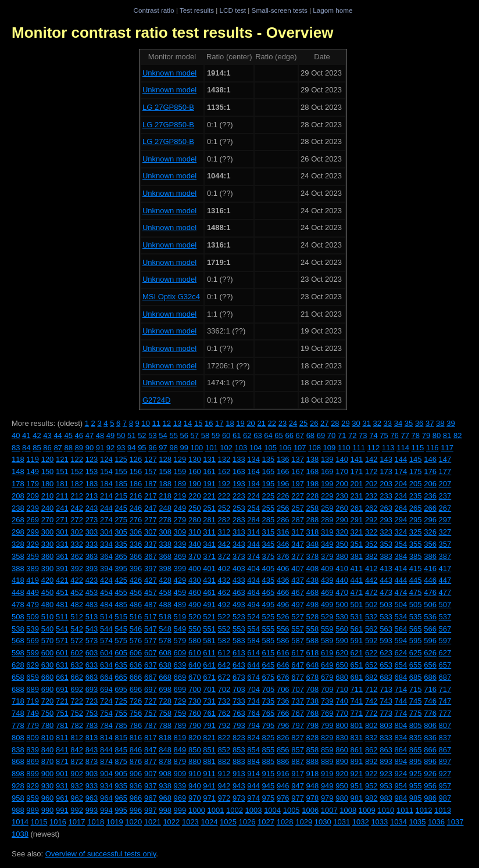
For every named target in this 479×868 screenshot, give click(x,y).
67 (300, 435)
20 (251, 423)
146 (430, 459)
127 (151, 459)
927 (445, 774)
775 (416, 713)
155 (121, 471)
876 (136, 761)
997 (151, 810)
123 (92, 459)
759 (180, 713)
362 (77, 556)
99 (184, 448)
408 (313, 568)
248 (165, 508)
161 (209, 471)
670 (195, 677)
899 (33, 774)
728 (165, 701)
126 (136, 459)
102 (226, 448)
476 (430, 592)
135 (269, 459)
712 (371, 689)
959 (33, 798)
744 (401, 701)
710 (342, 689)
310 (195, 532)
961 (62, 798)
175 (416, 471)
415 (416, 568)
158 (165, 471)
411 (357, 568)
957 (445, 786)
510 (48, 617)
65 (278, 435)
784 (106, 725)
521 (209, 617)
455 (121, 592)
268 (18, 520)
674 (253, 677)
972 (224, 798)
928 (18, 786)
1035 (417, 822)
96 (152, 448)
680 (342, 677)
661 (62, 677)
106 (285, 448)
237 (445, 496)
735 (269, 701)
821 (209, 738)
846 (136, 750)
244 (106, 508)
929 (33, 786)
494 (253, 605)
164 (253, 471)
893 (386, 761)
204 (401, 484)
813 (92, 738)
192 (224, 484)
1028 (285, 822)
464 (253, 592)
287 (298, 520)
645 (269, 665)
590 (342, 641)
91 (100, 448)
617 (298, 653)
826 (283, 738)
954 (401, 786)
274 (106, 520)
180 (48, 484)
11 (156, 423)
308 (165, 532)
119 (33, 459)
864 (401, 750)
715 (416, 689)
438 (313, 580)
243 (92, 508)
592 (371, 641)
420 (48, 580)
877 (151, 761)
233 (386, 496)
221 (209, 496)
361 (62, 556)
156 (136, 471)
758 (165, 713)
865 (416, 750)
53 (152, 435)
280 (195, 520)
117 (447, 448)
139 (327, 459)
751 (62, 713)
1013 (443, 810)
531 (357, 617)
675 (269, 677)
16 (209, 423)
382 (371, 556)
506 (430, 605)
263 (386, 508)
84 (26, 448)
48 (100, 435)
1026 (247, 822)
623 (386, 653)
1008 (348, 810)
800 (342, 725)
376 (283, 556)
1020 (133, 822)
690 (48, 689)
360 (48, 556)
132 (224, 459)
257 (298, 508)
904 (106, 774)
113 (388, 448)
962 (77, 798)
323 (386, 532)
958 (18, 798)
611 (209, 653)
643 (239, 665)
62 (247, 435)
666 (136, 677)
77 (405, 435)
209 (33, 496)
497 (298, 605)
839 (33, 750)
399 (180, 568)
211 (62, 496)
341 (209, 544)
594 (401, 641)
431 (209, 580)
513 (92, 617)
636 (136, 665)
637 (151, 665)
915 (269, 774)
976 (283, 798)
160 (195, 471)
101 (212, 448)
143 (386, 459)
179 (33, 484)
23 (283, 423)
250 (195, 508)
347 (298, 544)
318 (313, 532)
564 (401, 629)
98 (173, 448)
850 (195, 750)
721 (62, 701)
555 (269, 629)
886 (283, 761)
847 (151, 750)
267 (445, 508)
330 (48, 544)
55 (173, 435)
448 (18, 592)
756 (136, 713)
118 (18, 459)
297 (445, 520)
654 (401, 665)
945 (269, 786)
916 (283, 774)
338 (165, 544)
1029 (304, 822)
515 (121, 617)
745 (416, 701)
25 (303, 423)
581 (209, 641)
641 (209, 665)
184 (106, 484)
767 (298, 713)
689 (33, 689)
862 (371, 750)
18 (230, 423)
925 (416, 774)
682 (371, 677)
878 (165, 761)
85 (37, 448)
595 (416, 641)
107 (300, 448)
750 (48, 713)
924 (401, 774)
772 (371, 713)
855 (269, 750)
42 (37, 435)
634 (106, 665)
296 (430, 520)
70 (331, 435)
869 (33, 761)
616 (283, 653)
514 (106, 617)
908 (165, 774)
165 (269, 471)
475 (416, 592)
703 (239, 689)
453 (92, 592)
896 (430, 761)
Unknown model (169, 73)
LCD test (233, 10)
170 (342, 471)
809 (33, 738)
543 (92, 629)
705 (269, 689)
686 (430, 677)
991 (62, 810)
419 (33, 580)
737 (298, 701)
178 (18, 484)
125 (121, 459)
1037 (455, 822)
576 (136, 641)
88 (68, 448)
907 (151, 774)
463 (239, 592)
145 (416, 459)
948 (313, 786)
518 (165, 617)
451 (62, 592)
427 (151, 580)
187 (151, 484)
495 (269, 605)
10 (145, 423)
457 (151, 592)
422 (77, 580)
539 (33, 629)
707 (298, 689)
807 (445, 725)
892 (371, 761)
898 (18, 774)
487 (151, 605)
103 (241, 448)
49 (110, 435)
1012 (424, 810)
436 (283, 580)
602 (77, 653)
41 (26, 435)
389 (33, 568)
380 (342, 556)
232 (371, 496)
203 (386, 484)
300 (48, 532)
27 (324, 423)
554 (253, 629)
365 (121, 556)
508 (18, 617)
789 (180, 725)
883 (239, 761)
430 (195, 580)
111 (359, 448)
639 (180, 665)
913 (239, 774)
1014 (20, 822)
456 (136, 592)
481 (62, 605)
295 (416, 520)
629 (33, 665)
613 (239, 653)
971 (209, 798)
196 (283, 484)
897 (445, 761)
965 (121, 798)
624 (401, 653)
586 (283, 641)
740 (342, 701)
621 (357, 653)
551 (209, 629)
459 (180, 592)
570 (48, 641)
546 (136, 629)
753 (92, 713)
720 (48, 701)
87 (58, 448)
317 (298, 532)
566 (430, 629)
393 (92, 568)
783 (92, 725)
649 (327, 665)
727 (151, 701)
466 (283, 592)
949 (327, 786)
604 (106, 653)
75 (384, 435)
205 (416, 484)
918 (313, 774)
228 (313, 496)
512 (77, 617)
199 (327, 484)
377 (298, 556)
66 (289, 435)
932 (77, 786)
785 (121, 725)
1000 (197, 810)
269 (33, 520)
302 (77, 532)
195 (269, 484)
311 (209, 532)
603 (92, 653)
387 (445, 556)
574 (106, 641)
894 (401, 761)
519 (180, 617)
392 (77, 568)
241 (62, 508)
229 (327, 496)
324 (401, 532)
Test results (197, 10)
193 (239, 484)
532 (371, 617)
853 (239, 750)
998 (165, 810)
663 (92, 677)
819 (180, 738)
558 (313, 629)
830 (342, 738)
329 (33, 544)
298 (18, 532)
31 (366, 423)
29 (345, 423)
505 (416, 605)
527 (298, 617)
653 (386, 665)
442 (371, 580)
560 (342, 629)
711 (357, 689)
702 (224, 689)
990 (48, 810)
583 (239, 641)
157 (151, 471)
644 (253, 665)
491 (209, 605)
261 (357, 508)
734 (253, 701)
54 (163, 435)
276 (136, 520)
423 (92, 580)
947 (298, 786)
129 (180, 459)
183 (92, 484)
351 (357, 544)
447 (445, 580)
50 (121, 435)
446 (430, 580)
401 (209, 568)
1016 (58, 822)
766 (283, 713)
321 (357, 532)
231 (357, 496)
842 (77, 750)
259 (327, 508)
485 (121, 605)
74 (373, 435)
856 (283, 750)
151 (62, 471)
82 (457, 435)
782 (77, 725)
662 (77, 677)
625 (416, 653)
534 (401, 617)
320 (342, 532)
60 (226, 435)
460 (195, 592)
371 (209, 556)
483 (92, 605)
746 (430, 701)
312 (224, 532)
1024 (209, 822)
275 (121, 520)
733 (239, 701)
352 (371, 544)
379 (327, 556)
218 (165, 496)
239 (33, 508)
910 (195, 774)
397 (151, 568)
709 (327, 689)
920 (342, 774)
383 (386, 556)
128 (165, 459)
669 (180, 677)
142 (371, 459)
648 (313, 665)
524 (253, 617)
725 (121, 701)
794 (253, 725)
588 (313, 641)
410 (342, 568)
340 (195, 544)
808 (18, 738)
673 (239, 677)
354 (401, 544)
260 (342, 508)
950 (342, 786)
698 (165, 689)
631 (62, 665)
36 (419, 423)
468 (313, 592)
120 (48, 459)
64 (268, 435)
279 (180, 520)
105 (270, 448)
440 (342, 580)
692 (77, 689)
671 (209, 677)
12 (167, 423)
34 (398, 423)
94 (131, 448)
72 (352, 435)
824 (253, 738)
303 (92, 532)
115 (418, 448)
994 (106, 810)
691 (62, 689)
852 (224, 750)
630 (48, 665)
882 (224, 761)
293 (386, 520)
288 (313, 520)
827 (298, 738)
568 (18, 641)
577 (151, 641)
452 (77, 592)
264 (401, 508)
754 (106, 713)
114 (403, 448)
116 (432, 448)
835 (416, 738)
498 (313, 605)
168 (313, 471)
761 (209, 713)
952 (371, 786)
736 (283, 701)
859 (327, 750)
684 (401, 677)
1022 (171, 822)
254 (253, 508)
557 (298, 629)
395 (121, 568)
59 (216, 435)
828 (313, 738)
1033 (379, 822)
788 (165, 725)
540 (48, 629)
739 (327, 701)
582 (224, 641)
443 (386, 580)
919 (327, 774)
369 (180, 556)
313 (239, 532)
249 (180, 508)
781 (62, 725)
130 (195, 459)
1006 (310, 810)
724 (106, 701)
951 (357, 786)
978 (313, 798)
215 (121, 496)
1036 (436, 822)
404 (253, 568)
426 (136, 580)
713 (386, 689)
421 (62, 580)
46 (79, 435)
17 (219, 423)
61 (237, 435)
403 (239, 568)
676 (283, 677)
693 (92, 689)
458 (165, 592)
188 (165, 484)
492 (224, 605)
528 (313, 617)
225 (269, 496)
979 (327, 798)
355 (416, 544)
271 (62, 520)
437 (298, 580)
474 (401, 592)
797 (298, 725)
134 (253, 459)
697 (151, 689)
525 (269, 617)
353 (386, 544)
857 (298, 750)
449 (33, 592)
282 (224, 520)
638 (165, 665)
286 (283, 520)
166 (283, 471)
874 (106, 761)
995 (121, 810)
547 (151, 629)
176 (430, 471)
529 (327, 617)
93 (121, 448)
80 (437, 435)
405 (269, 568)
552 (224, 629)
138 (313, 459)
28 (335, 423)
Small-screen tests (280, 10)
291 (357, 520)
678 (313, 677)
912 (224, 774)
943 (239, 786)
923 (386, 774)
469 (327, 592)
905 (121, 774)
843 (92, 750)
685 (416, 677)
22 (272, 423)
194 (253, 484)
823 (239, 738)
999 (180, 810)
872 (77, 761)
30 (356, 423)
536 (430, 617)
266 (430, 508)
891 (357, 761)
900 (48, 774)
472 (371, 592)
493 (239, 605)
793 (239, 725)
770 (342, 713)
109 (330, 448)
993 (92, 810)
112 (374, 448)
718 (18, 701)
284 (253, 520)
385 (416, 556)
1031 (342, 822)
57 (195, 435)
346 (283, 544)
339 (180, 544)
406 (283, 568)
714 (401, 689)
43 (47, 435)
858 (313, 750)
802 (371, 725)
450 (48, 592)
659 (33, 677)
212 (77, 496)
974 (253, 798)
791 (209, 725)
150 (48, 471)
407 (298, 568)
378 (313, 556)
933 (92, 786)
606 (136, 653)
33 (388, 423)
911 (209, 774)
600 (48, 653)
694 (106, 689)
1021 (153, 822)
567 (445, 629)
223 (239, 496)
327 (445, 532)
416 (430, 568)
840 (48, 750)
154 (106, 471)
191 (209, 484)
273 (92, 520)
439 (327, 580)
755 (121, 713)
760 (195, 713)
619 (327, 653)
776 (430, 713)
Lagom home (333, 10)
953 (386, 786)
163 (239, 471)
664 (106, 677)
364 (106, 556)
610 (195, 653)
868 (18, 761)
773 (386, 713)
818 (165, 738)
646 (283, 665)
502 (371, 605)
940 (195, 786)
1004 (272, 810)
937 (151, 786)
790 (195, 725)
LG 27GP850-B (168, 107)
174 (401, 471)
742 (371, 701)
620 (342, 653)
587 (298, 641)
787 (151, 725)
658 (18, 677)
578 (165, 641)
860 (342, 750)
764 (253, 713)
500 (342, 605)
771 (357, 713)
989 (33, 810)
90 (90, 448)
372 (224, 556)
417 (445, 568)
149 (33, 471)
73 (363, 435)
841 (62, 750)
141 (357, 459)
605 (121, 653)
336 (136, 544)
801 (357, 725)
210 (48, 496)
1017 (77, 822)
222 (224, 496)
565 (416, 629)
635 (121, 665)
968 (165, 798)
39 (451, 423)
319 (327, 532)
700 (195, 689)
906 (136, 774)
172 (371, 471)
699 (180, 689)
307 (151, 532)
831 (357, 738)
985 (416, 798)
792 (224, 725)
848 (165, 750)
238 (18, 508)
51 (131, 435)
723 (92, 701)
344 (253, 544)
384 (401, 556)
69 (321, 435)
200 (342, 484)
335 (121, 544)
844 (106, 750)
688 (18, 689)
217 (151, 496)
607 (151, 653)
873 (92, 761)
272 (77, 520)
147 (445, 459)
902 (77, 774)
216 (136, 496)
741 (357, 701)
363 (92, 556)
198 (313, 484)
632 (77, 665)
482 (77, 605)
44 (58, 435)
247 (151, 508)
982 (371, 798)
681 (357, 677)
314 (253, 532)
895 (416, 761)
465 (269, 592)
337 (151, 544)
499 (327, 605)
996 (136, 810)
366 (136, 556)
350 (342, 544)
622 (371, 653)
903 (92, 774)
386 (430, 556)
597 (445, 641)
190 (195, 484)
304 (106, 532)
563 (386, 629)
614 (253, 653)
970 (195, 798)
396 (136, 568)
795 (269, 725)
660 (48, 677)
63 (258, 435)
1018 (96, 822)
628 (18, 665)
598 (18, 653)
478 (18, 605)
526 (283, 617)
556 (283, 629)
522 (224, 617)
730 (195, 701)
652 (371, 665)
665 (121, 677)
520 (195, 617)
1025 (228, 822)
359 (33, 556)
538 (18, 629)
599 (33, 653)
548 (165, 629)
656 (430, 665)
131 (209, 459)
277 (151, 520)
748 (18, 713)
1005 (292, 810)
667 (151, 677)
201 (357, 484)
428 (165, 580)
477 (445, 592)
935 (121, 786)
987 (445, 798)
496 (283, 605)
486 (136, 605)
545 (121, 629)
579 (180, 641)
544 (106, 629)
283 (239, 520)
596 (430, 641)
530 (342, 617)
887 (298, 761)
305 (121, 532)
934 (106, 786)
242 (77, 508)
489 (180, 605)
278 (165, 520)
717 (445, 689)
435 (269, 580)
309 (180, 532)
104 (256, 448)
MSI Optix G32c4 (171, 297)
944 (253, 786)
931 (62, 786)
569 (33, 641)
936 (136, 786)
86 (47, 448)
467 (298, 592)
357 (445, 544)
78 (416, 435)
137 (298, 459)
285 (269, 520)
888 (313, 761)
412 (371, 568)
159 (180, 471)
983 (386, 798)
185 (121, 484)
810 (48, 738)
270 (48, 520)
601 (62, 653)
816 (136, 738)
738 (313, 701)
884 (253, 761)
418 (18, 580)
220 (195, 496)
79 (426, 435)
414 (401, 568)
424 (106, 580)
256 (283, 508)
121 (62, 459)
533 (386, 617)
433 (239, 580)
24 (293, 423)
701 (209, 689)
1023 (190, 822)
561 (357, 629)
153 (92, 471)
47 (90, 435)
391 (62, 568)
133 (239, 459)
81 (447, 435)
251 (209, 508)
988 (18, 810)
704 (253, 689)
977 (298, 798)
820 (195, 738)
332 (77, 544)
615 (269, 653)
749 (33, 713)
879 (180, 761)
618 (313, 653)
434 (253, 580)
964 (106, 798)
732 (224, 701)
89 (79, 448)
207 (445, 484)
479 (33, 605)
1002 (235, 810)
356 (430, 544)
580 (195, 641)
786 (136, 725)
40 (16, 435)
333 (92, 544)
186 (136, 484)
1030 (323, 822)
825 (269, 738)
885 (269, 761)
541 (62, 629)
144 (401, 459)
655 (416, 665)
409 (327, 568)
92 (110, 448)
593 (386, 641)
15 (198, 423)
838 (18, 750)
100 (197, 448)
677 (298, 677)
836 (430, 738)
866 (430, 750)
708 (313, 689)
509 (33, 617)
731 (209, 701)
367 (151, 556)
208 (18, 496)
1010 (386, 810)
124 (106, 459)
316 (283, 532)
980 (342, 798)
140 (342, 459)
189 (180, 484)
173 (386, 471)
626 (430, 653)
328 (18, 544)
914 (253, 774)
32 (377, 423)
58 (205, 435)
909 (180, 774)
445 (416, 580)
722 (77, 701)
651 (357, 665)
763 (239, 713)
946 (283, 786)
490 (195, 605)
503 (386, 605)
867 (445, 750)
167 (298, 471)
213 (92, 496)
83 (16, 448)
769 (327, 713)
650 (342, 665)
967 (151, 798)
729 (180, 701)
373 (239, 556)
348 (313, 544)
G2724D (156, 400)
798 (313, 725)
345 (269, 544)
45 (68, 435)
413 (386, 568)
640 (195, 665)
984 (401, 798)
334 (106, 544)
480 (48, 605)
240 (48, 508)
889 (327, 761)
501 (357, 605)
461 (209, 592)
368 (165, 556)
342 (224, 544)
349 (327, 544)
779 (33, 725)
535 (416, 617)
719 (33, 701)
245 (121, 508)
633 (92, 665)
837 (445, 738)
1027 (266, 822)
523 (239, 617)
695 (121, 689)
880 (195, 761)
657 (445, 665)
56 (184, 435)
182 (77, 484)
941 (209, 786)
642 (224, 665)
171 (357, 471)
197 (298, 484)
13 (177, 423)
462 (224, 592)
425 (121, 580)
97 (163, 448)
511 (62, 617)
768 (313, 713)
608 (165, 653)
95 (142, 448)
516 (136, 617)
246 (136, 508)
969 (180, 798)
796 (283, 725)
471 (357, 592)
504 (401, 605)
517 (151, 617)
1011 (405, 810)
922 (371, 774)
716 (430, 689)
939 (180, 786)
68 (310, 435)
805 (416, 725)
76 (394, 435)
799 (327, 725)
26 (314, 423)
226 (283, 496)
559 (327, 629)
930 (48, 786)
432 (224, 580)
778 (18, 725)
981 (357, 798)
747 (445, 701)
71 (342, 435)
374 (253, 556)
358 (18, 556)
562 (371, 629)
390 (48, 568)
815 (121, 738)
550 (195, 629)
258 (313, 508)
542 (77, 629)
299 (33, 532)
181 (62, 484)
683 (386, 677)
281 (209, 520)
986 (430, 798)
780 (48, 725)
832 (371, 738)
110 (344, 448)
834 (401, 738)
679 (327, 677)
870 (48, 761)
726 (136, 701)
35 (409, 423)
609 (180, 653)
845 (121, 750)
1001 (215, 810)
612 (224, 653)
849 (180, 750)
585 (269, 641)
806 (430, 725)
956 (430, 786)
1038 (20, 834)
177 (445, 471)
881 (209, 761)
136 (283, 459)
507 (445, 605)
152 (77, 471)
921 (357, 774)
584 (253, 641)
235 (416, 496)
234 (401, 496)
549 (180, 629)
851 (209, 750)
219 (180, 496)
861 (357, 750)
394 (106, 568)
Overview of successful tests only (101, 854)
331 (62, 544)
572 (77, 641)
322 (371, 532)
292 (371, 520)
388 (18, 568)
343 (239, 544)
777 (445, 713)
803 (386, 725)
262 (371, 508)
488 (165, 605)
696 (136, 689)
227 (298, 496)
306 (136, 532)
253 (239, 508)
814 (106, 738)
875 (121, 761)
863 (386, 750)
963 (92, 798)
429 (180, 580)
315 (269, 532)
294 (401, 520)
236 (430, 496)
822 (224, 738)
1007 (329, 810)
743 (386, 701)
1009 (367, 810)
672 (224, 677)
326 (430, 532)
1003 (254, 810)
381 (357, 556)
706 (283, 689)
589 (327, 641)
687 (445, 677)
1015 (39, 822)
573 (92, 641)
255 (269, 508)
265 (416, 508)
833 (386, 738)
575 (121, 641)
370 (195, 556)
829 (327, 738)
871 (62, 761)
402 (224, 568)
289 (327, 520)
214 (106, 496)
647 (298, 665)
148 (18, 471)
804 (401, 725)
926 (430, 774)
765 (269, 713)
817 (151, 738)
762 (224, 713)
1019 (115, 822)
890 (342, 761)
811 (62, 738)
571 (62, 641)
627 (445, 653)
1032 (361, 822)
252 (224, 508)
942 (224, 786)
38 (440, 423)
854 (253, 750)
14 (188, 423)
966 (136, 798)
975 (269, 798)
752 (77, 713)
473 (386, 592)
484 (106, 605)
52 (142, 435)
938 (165, 786)
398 (165, 568)
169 (327, 471)
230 (342, 496)
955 (416, 786)
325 (416, 532)
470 (342, 592)
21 (261, 423)
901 (62, 774)
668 (165, 677)
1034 (398, 822)
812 (77, 738)
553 (239, 629)
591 (357, 641)
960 (48, 798)
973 (239, 798)
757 (151, 713)
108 (314, 448)
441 (357, 580)
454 (106, 592)
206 (430, 484)
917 (298, 774)
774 (401, 713)
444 (401, 580)
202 (371, 484)
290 (342, 520)
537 (445, 617)
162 (224, 471)
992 (77, 810)
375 (269, 556)
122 (77, 459)
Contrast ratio (153, 10)
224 (253, 496)
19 (240, 423)
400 (195, 568)
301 (62, 532)
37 (430, 423)
